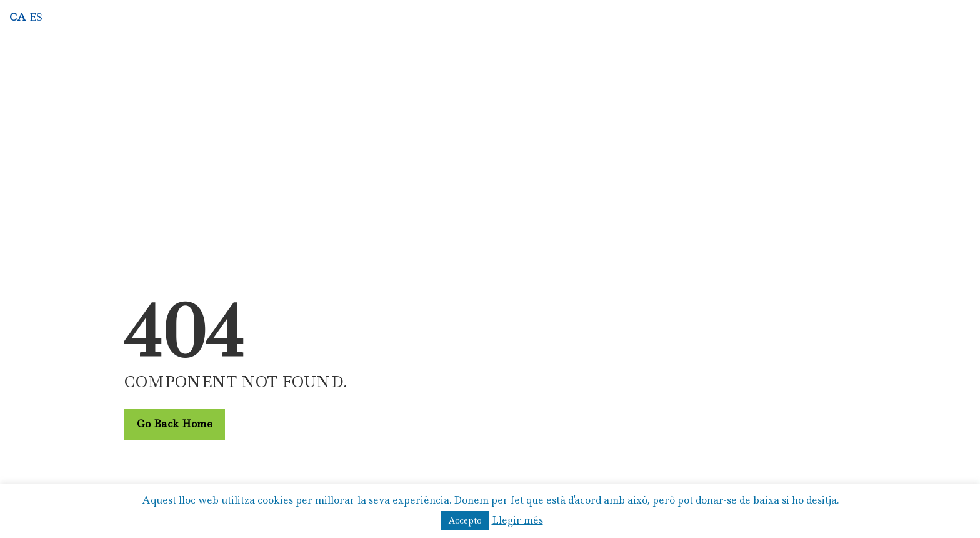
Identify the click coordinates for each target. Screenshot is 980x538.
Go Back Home (175, 424)
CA (18, 17)
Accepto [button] (465, 520)
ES (36, 17)
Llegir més (517, 520)
